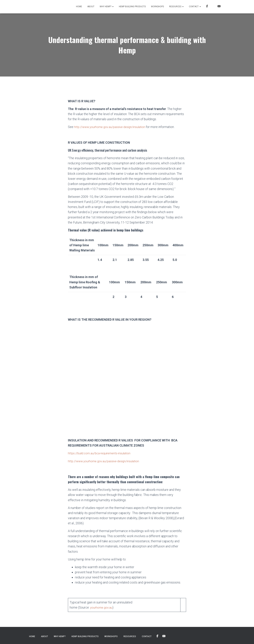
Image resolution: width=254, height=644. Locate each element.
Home (79, 7)
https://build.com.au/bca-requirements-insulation (101, 453)
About (91, 7)
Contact (195, 7)
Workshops (157, 7)
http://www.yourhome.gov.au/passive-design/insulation (111, 127)
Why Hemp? (107, 7)
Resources (176, 7)
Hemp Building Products (132, 7)
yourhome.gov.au (102, 607)
